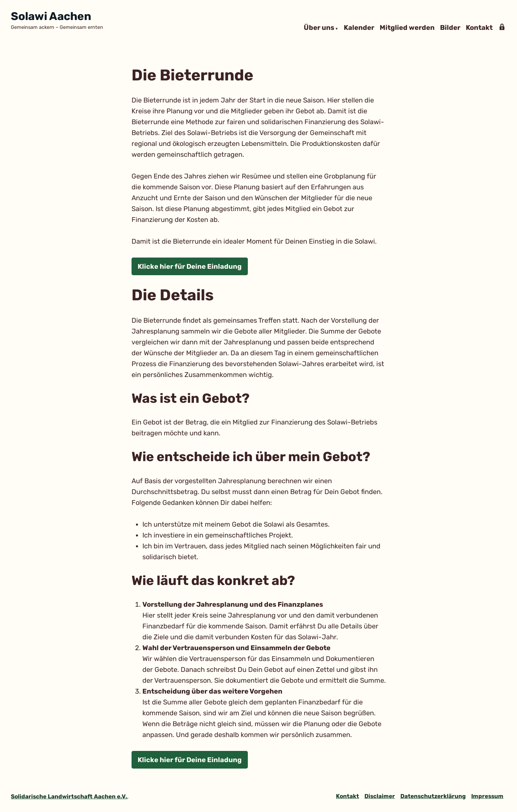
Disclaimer (380, 796)
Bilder (450, 28)
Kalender (359, 28)
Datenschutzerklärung (433, 796)
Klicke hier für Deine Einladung (190, 266)
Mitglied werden (407, 28)
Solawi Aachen (51, 16)
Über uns (319, 28)
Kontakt (479, 28)
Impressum (487, 796)
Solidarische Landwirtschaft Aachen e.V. (69, 796)
